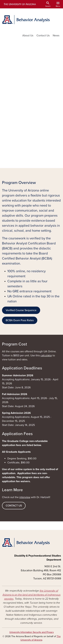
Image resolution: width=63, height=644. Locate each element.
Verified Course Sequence (21, 310)
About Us (28, 36)
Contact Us (43, 36)
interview (25, 497)
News (56, 36)
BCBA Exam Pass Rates (20, 320)
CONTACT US (14, 506)
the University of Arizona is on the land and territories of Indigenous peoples (32, 595)
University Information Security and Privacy (32, 632)
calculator (46, 356)
